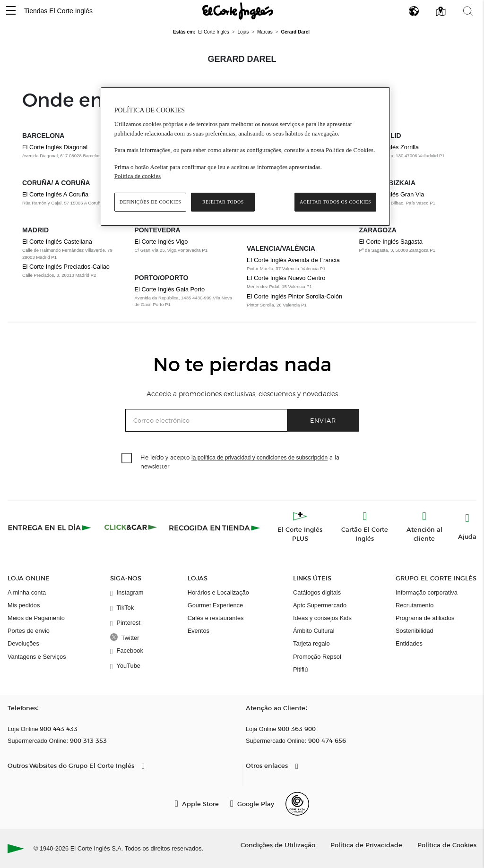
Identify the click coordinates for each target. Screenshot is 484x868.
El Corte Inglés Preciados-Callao (66, 267)
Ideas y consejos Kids (322, 618)
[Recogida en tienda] (215, 528)
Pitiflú (300, 669)
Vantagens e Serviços (37, 657)
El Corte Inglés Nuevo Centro (286, 278)
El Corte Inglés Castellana (57, 242)
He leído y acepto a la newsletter (240, 461)
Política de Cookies (447, 845)
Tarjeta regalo (311, 643)
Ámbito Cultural (314, 631)
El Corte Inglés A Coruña (55, 194)
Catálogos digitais (317, 592)
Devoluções (23, 643)
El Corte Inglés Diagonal (55, 147)
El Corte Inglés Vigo (161, 242)
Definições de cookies (151, 202)
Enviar (323, 420)
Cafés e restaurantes (216, 618)
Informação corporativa (427, 592)
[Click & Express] (50, 528)
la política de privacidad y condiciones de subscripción (259, 458)
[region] (245, 157)
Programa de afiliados (425, 618)
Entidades (409, 643)
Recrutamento (415, 605)
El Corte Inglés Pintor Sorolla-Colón (294, 296)
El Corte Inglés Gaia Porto (170, 289)
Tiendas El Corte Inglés (58, 11)
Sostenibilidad (415, 631)
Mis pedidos (24, 605)
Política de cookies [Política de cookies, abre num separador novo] (138, 176)
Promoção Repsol (317, 657)
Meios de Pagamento (36, 618)
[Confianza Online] (297, 804)
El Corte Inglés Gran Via (392, 194)
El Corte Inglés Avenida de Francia (293, 260)
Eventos (199, 631)
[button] (11, 11)
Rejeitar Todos (223, 202)
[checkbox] (127, 459)
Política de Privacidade (366, 845)
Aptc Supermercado (320, 605)
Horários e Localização (218, 592)
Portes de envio (29, 631)
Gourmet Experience (215, 605)
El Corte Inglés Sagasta (391, 242)
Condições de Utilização (278, 845)
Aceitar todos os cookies (335, 202)
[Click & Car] (131, 528)
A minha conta (27, 592)
